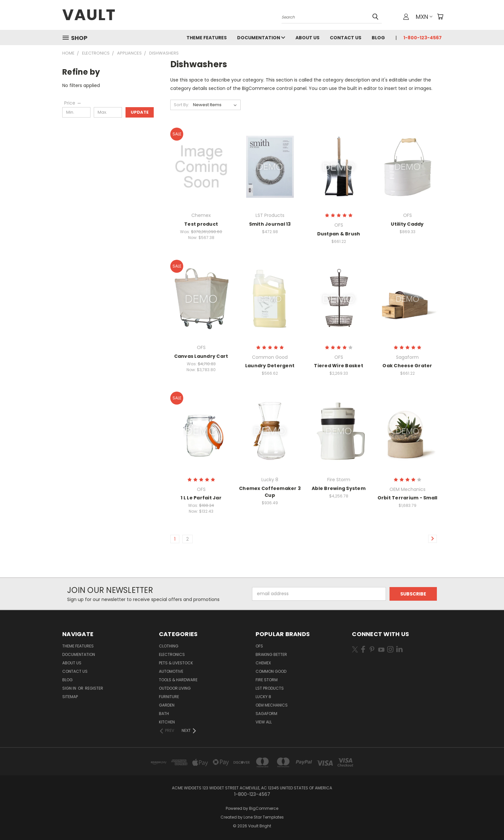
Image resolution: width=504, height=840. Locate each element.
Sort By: (181, 105)
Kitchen (167, 722)
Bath (164, 714)
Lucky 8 (263, 697)
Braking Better (271, 654)
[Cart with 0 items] (440, 17)
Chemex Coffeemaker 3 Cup (270, 492)
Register (94, 688)
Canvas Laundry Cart (201, 356)
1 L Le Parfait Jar (201, 498)
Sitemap (70, 697)
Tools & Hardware (178, 680)
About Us (307, 38)
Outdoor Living (175, 688)
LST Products (270, 688)
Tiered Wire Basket (339, 366)
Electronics (172, 654)
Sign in (70, 688)
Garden (167, 705)
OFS (259, 646)
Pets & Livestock (176, 663)
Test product (201, 224)
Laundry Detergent (270, 366)
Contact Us (346, 38)
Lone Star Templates (264, 817)
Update (140, 112)
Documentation (261, 38)
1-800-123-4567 (423, 38)
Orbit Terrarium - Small (408, 498)
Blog (378, 38)
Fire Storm (267, 680)
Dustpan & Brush (339, 234)
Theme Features (207, 38)
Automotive (171, 671)
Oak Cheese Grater (407, 366)
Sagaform (266, 714)
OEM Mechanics (272, 705)
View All (264, 722)
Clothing (169, 646)
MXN (424, 17)
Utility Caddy (407, 224)
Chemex (263, 663)
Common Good (271, 671)
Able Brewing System (339, 488)
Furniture (169, 697)
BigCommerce (264, 808)
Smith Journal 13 (270, 224)
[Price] (73, 103)
